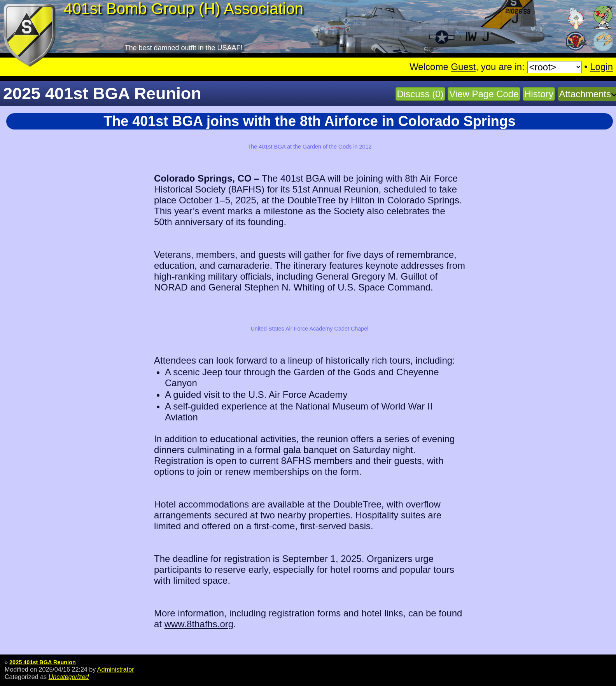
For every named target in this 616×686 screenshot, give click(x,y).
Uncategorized (69, 677)
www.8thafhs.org (199, 624)
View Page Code (484, 94)
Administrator (116, 669)
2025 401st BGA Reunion (43, 662)
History (539, 94)
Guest (463, 67)
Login (601, 67)
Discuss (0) (420, 94)
